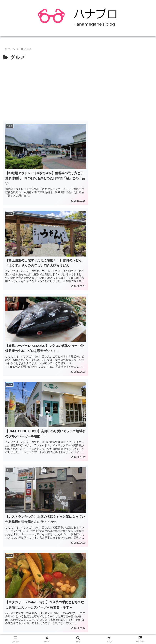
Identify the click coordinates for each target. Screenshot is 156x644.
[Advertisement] (78, 90)
